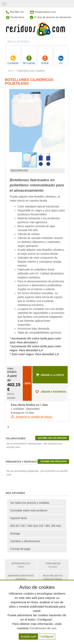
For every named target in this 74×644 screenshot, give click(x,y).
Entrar (45, 60)
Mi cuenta (29, 60)
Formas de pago (20, 549)
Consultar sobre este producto (29, 510)
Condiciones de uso (43, 628)
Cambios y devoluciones (25, 541)
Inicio (11, 71)
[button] (61, 93)
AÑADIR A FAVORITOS (50, 392)
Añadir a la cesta (50, 375)
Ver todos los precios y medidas (30, 503)
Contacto (13, 60)
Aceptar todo (28, 637)
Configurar (47, 637)
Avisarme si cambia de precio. (32, 417)
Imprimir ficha (19, 518)
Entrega (15, 533)
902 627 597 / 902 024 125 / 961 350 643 (36, 526)
